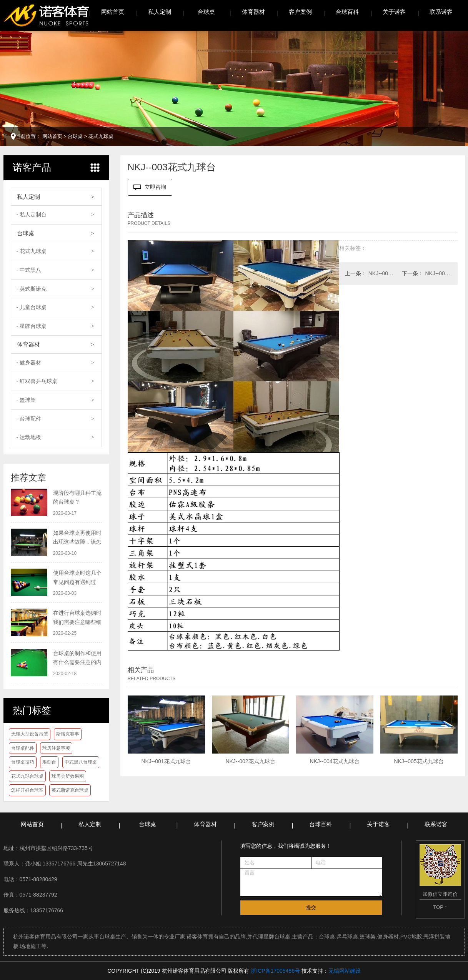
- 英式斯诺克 (32, 289)
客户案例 (300, 12)
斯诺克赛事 (68, 734)
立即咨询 (150, 187)
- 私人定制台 (32, 215)
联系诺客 (441, 12)
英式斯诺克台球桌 (70, 790)
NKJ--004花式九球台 (382, 273)
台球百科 (347, 12)
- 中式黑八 (29, 270)
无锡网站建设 (345, 971)
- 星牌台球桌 (32, 326)
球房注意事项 (56, 748)
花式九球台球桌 (27, 776)
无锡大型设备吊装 (30, 734)
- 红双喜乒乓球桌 (37, 381)
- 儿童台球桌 (32, 307)
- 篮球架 (26, 400)
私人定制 (160, 12)
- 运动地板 (29, 437)
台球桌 (206, 12)
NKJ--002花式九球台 (439, 273)
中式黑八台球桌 (81, 762)
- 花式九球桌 (32, 251)
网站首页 (113, 12)
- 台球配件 (29, 419)
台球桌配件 (23, 748)
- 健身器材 (29, 363)
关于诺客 (394, 12)
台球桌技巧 (23, 762)
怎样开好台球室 (27, 790)
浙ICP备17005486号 (275, 971)
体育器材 (253, 12)
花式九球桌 (101, 136)
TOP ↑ (440, 907)
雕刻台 (49, 762)
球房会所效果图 (68, 776)
